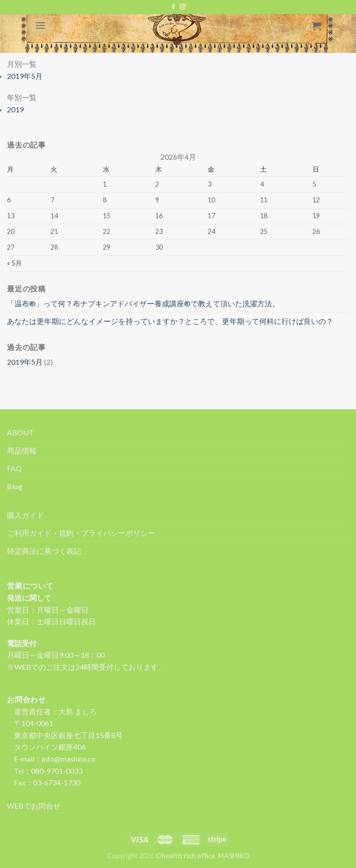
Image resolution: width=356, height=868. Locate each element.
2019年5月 (25, 362)
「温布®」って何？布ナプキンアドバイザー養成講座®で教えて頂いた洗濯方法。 (143, 303)
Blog (15, 486)
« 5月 (14, 263)
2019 (15, 109)
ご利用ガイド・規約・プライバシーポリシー (81, 533)
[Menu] (40, 25)
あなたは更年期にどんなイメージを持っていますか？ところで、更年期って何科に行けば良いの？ (170, 321)
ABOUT (20, 432)
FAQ (14, 468)
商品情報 (22, 450)
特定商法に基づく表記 (44, 551)
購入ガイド (25, 515)
